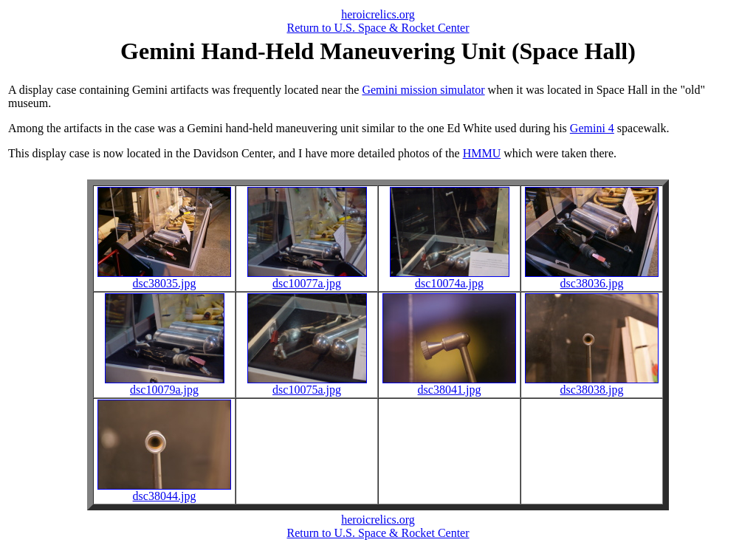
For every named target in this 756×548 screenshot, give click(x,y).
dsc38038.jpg (592, 384)
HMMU (482, 153)
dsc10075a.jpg (307, 384)
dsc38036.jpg (592, 278)
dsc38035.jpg (164, 278)
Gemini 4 (592, 128)
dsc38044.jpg (164, 491)
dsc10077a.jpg (307, 278)
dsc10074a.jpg (450, 278)
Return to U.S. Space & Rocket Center (378, 28)
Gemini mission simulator (423, 90)
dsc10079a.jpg (165, 384)
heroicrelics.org (378, 14)
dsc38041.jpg (449, 384)
